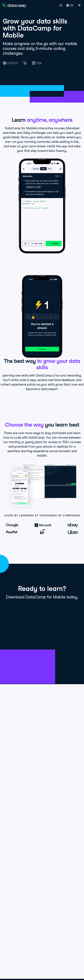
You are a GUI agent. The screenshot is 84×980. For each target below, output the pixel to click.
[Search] (61, 5)
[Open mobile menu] (79, 5)
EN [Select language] (70, 5)
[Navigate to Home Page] (14, 5)
